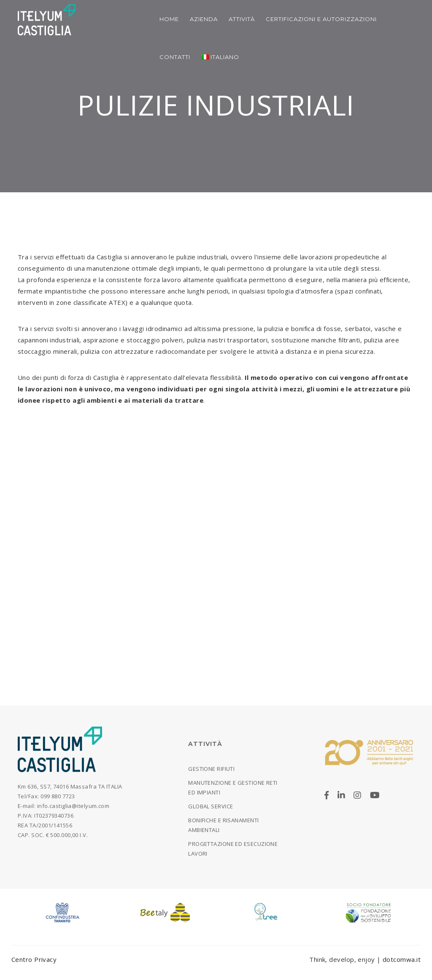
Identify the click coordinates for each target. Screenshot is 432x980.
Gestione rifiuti (211, 769)
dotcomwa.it (402, 959)
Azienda (204, 19)
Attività (242, 19)
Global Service (211, 806)
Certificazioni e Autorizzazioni (321, 19)
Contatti (175, 57)
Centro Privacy (34, 959)
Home (169, 19)
